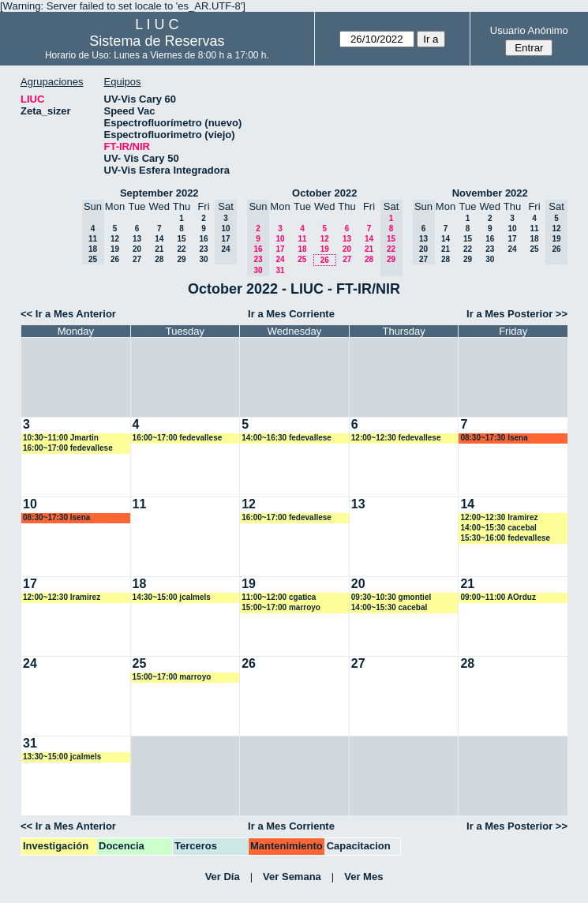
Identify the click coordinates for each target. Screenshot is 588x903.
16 (203, 239)
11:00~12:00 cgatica (279, 597)
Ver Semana (292, 877)
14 (159, 239)
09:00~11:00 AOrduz (498, 597)
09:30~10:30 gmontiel (391, 597)
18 (302, 249)
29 (181, 259)
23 (203, 249)
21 (159, 249)
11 (302, 239)
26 (115, 259)
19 (115, 249)
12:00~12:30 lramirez (499, 517)
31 (280, 270)
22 (181, 249)
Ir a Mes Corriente (291, 314)
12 (115, 239)
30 (203, 259)
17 (280, 249)
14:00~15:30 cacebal (498, 528)
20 (137, 249)
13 (137, 239)
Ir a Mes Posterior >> (517, 314)
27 (137, 259)
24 (280, 259)
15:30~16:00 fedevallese (505, 538)
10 (280, 239)
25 (302, 259)
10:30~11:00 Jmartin (61, 438)
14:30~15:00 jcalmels (172, 597)
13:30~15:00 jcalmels (62, 757)
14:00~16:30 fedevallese (287, 438)
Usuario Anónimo (529, 30)
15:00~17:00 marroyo (281, 607)
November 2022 (490, 193)
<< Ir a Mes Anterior (68, 314)
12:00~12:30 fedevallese (396, 438)
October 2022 (324, 193)
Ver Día (223, 877)
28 (159, 259)
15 (181, 239)
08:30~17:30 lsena (494, 438)
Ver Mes (363, 877)
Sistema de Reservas (157, 41)
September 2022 (159, 193)
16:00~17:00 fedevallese (68, 448)
